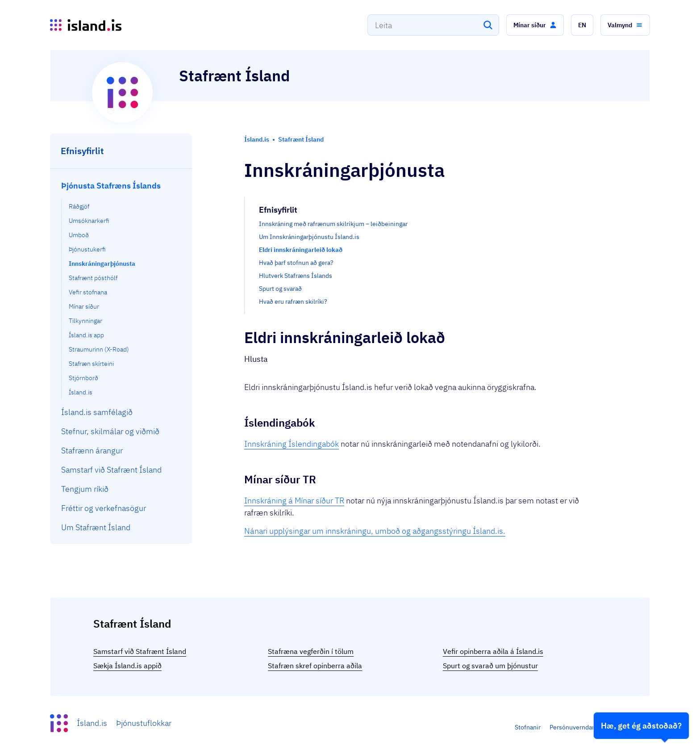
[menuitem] (121, 287)
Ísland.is (92, 723)
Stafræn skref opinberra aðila (315, 666)
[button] (535, 25)
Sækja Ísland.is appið (127, 666)
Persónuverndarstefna (581, 727)
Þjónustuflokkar (144, 723)
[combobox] (433, 25)
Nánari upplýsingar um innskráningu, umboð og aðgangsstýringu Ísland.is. (375, 531)
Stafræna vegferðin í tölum (311, 651)
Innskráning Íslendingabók (292, 444)
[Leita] (488, 25)
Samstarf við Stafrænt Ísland (140, 651)
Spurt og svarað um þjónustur (490, 666)
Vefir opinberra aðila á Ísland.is (493, 651)
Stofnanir (528, 727)
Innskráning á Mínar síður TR (294, 501)
